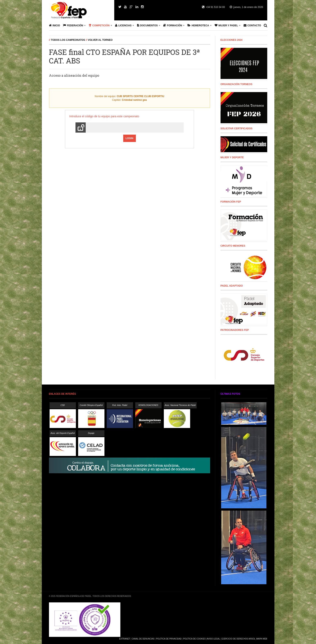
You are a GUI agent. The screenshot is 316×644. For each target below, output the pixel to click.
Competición (99, 25)
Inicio (55, 25)
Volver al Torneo (100, 40)
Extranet (125, 639)
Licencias (123, 25)
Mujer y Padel (226, 25)
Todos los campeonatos (68, 40)
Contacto (252, 25)
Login (130, 138)
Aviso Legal (213, 639)
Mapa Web (262, 639)
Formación (173, 25)
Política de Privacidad (169, 639)
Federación (73, 25)
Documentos (147, 25)
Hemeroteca (198, 25)
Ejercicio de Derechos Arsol (238, 639)
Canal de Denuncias (143, 639)
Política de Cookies (194, 639)
